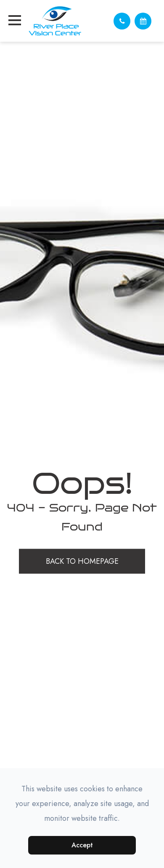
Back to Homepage (82, 561)
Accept (82, 845)
